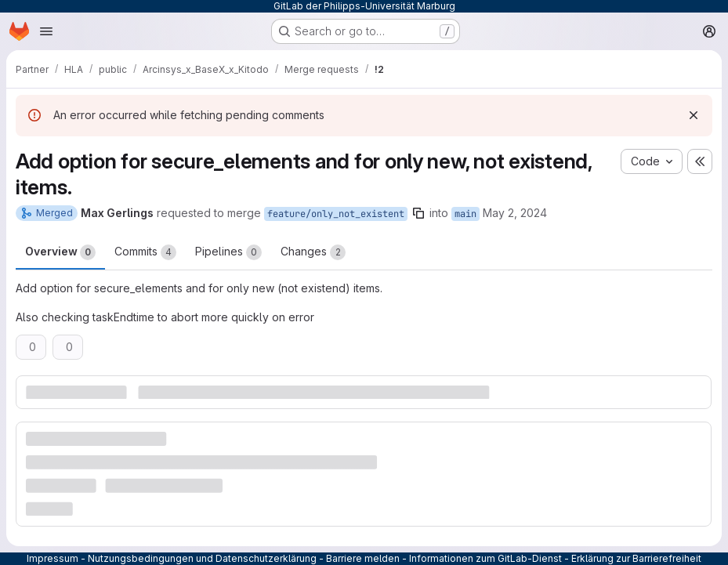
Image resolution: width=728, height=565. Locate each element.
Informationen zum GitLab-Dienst (485, 558)
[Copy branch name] (418, 213)
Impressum (53, 558)
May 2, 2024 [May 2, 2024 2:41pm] (515, 213)
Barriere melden (363, 558)
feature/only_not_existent (336, 214)
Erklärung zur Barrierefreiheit (636, 558)
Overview (60, 252)
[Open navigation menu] (46, 31)
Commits (145, 252)
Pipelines (228, 252)
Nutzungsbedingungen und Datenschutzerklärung (202, 558)
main (465, 214)
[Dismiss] (694, 115)
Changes (313, 252)
